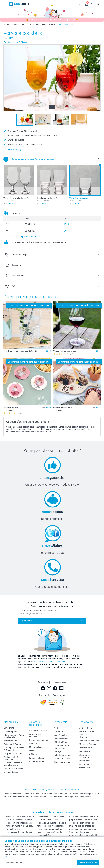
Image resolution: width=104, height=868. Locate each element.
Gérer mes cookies (15, 863)
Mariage (58, 751)
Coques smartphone (13, 753)
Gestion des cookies (38, 740)
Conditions (34, 744)
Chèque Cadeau (11, 772)
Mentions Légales (37, 747)
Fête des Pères (61, 742)
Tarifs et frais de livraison (86, 733)
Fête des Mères (61, 739)
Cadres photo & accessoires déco (12, 758)
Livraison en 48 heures (89, 741)
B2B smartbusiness (38, 761)
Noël (56, 728)
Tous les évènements (64, 762)
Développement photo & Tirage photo (14, 749)
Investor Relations (37, 758)
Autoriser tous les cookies (88, 863)
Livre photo (9, 728)
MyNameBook (10, 741)
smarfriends (84, 761)
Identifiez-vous (86, 748)
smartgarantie (85, 764)
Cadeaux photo (11, 731)
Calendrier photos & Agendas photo (13, 764)
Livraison (83, 737)
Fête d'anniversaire (62, 755)
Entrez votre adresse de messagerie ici (38, 610)
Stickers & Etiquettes (14, 768)
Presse (32, 751)
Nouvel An (59, 731)
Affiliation (34, 754)
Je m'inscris (27, 621)
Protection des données (36, 736)
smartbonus (84, 768)
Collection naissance (64, 759)
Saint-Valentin (60, 735)
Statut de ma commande (85, 756)
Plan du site (84, 751)
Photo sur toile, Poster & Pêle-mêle (14, 736)
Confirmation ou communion (61, 747)
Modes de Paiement (88, 744)
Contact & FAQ (86, 728)
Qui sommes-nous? (38, 731)
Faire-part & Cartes (12, 744)
